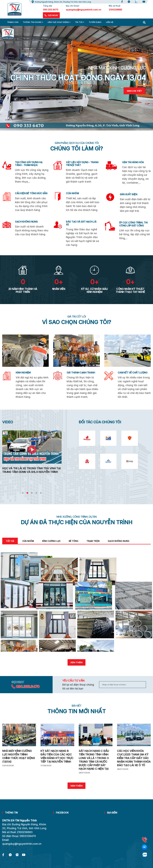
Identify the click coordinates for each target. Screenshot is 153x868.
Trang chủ (13, 22)
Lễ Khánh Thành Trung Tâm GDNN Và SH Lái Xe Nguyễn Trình (30, 470)
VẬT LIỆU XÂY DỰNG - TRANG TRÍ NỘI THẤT (82, 164)
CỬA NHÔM (72, 193)
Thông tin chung (33, 22)
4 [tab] (36, 493)
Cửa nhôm (28, 541)
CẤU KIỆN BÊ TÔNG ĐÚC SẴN (31, 193)
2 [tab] (27, 493)
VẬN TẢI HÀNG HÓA (133, 162)
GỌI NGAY (51, 15)
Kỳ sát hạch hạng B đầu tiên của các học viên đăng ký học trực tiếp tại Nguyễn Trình (57, 761)
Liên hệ (110, 22)
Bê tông (74, 541)
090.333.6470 (28, 691)
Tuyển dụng (95, 22)
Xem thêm (76, 667)
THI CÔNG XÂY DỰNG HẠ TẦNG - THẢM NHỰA (29, 164)
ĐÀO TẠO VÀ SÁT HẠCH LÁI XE (81, 223)
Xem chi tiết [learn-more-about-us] (134, 91)
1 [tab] (23, 493)
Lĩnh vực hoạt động (59, 22)
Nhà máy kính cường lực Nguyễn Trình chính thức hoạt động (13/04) (19, 761)
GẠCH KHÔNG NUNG (26, 222)
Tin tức (80, 22)
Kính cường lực (51, 541)
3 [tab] (32, 493)
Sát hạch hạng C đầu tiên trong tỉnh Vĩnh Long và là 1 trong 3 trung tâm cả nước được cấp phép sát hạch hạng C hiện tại (94, 764)
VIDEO (8, 422)
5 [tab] (41, 493)
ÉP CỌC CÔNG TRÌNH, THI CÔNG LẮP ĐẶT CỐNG (133, 224)
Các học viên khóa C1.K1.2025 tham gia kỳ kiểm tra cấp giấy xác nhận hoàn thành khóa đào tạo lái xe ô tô (134, 763)
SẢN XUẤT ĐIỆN (129, 194)
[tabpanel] (76, 78)
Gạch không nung (118, 541)
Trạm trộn (93, 541)
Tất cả (10, 541)
